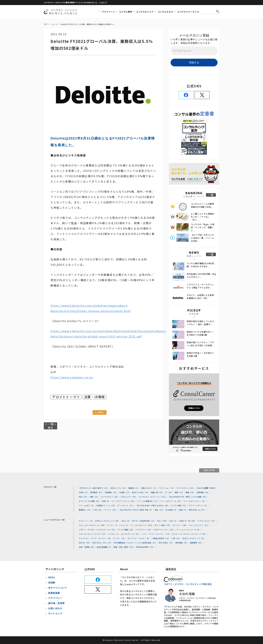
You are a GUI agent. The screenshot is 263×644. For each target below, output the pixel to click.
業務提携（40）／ (197, 543)
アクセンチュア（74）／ (208, 521)
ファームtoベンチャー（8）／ (196, 501)
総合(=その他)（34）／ (142, 492)
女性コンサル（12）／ (120, 488)
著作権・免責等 (56, 603)
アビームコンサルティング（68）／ (93, 525)
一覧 (211, 195)
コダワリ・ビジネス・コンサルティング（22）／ (98, 530)
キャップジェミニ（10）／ (200, 525)
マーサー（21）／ (121, 538)
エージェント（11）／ (127, 505)
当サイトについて (58, 588)
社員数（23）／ (126, 492)
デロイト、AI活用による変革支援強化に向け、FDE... (200, 297)
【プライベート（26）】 (88, 488)
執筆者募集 (54, 593)
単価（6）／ (184, 510)
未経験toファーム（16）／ (107, 505)
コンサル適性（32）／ (180, 505)
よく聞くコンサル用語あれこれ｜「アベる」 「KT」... (203, 217)
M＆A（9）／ (127, 521)
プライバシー (55, 598)
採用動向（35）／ (112, 492)
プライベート (108, 12)
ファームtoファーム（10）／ (172, 501)
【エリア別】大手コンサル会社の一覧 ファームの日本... (203, 238)
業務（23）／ (180, 492)
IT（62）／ (170, 492)
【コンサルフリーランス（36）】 (132, 510)
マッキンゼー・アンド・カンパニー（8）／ (96, 538)
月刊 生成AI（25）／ (167, 543)
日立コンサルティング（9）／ (195, 538)
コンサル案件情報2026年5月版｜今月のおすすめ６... (200, 265)
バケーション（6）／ (168, 488)
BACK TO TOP (209, 470)
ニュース (54, 24)
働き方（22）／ (104, 488)
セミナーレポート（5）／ (199, 505)
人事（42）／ (177, 538)
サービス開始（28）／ (127, 530)
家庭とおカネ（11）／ (150, 488)
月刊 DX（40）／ (86, 543)
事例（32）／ (96, 497)
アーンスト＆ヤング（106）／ (143, 525)
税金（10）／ (160, 510)
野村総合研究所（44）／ (146, 547)
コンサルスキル (165, 12)
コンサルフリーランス (188, 12)
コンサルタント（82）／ (111, 497)
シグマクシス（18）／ (145, 530)
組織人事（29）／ (158, 492)
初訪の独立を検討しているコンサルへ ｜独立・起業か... (200, 323)
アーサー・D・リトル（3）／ (119, 525)
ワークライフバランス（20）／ (125, 501)
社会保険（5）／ (172, 510)
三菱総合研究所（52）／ (162, 538)
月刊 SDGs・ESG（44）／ (103, 543)
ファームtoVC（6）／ (88, 505)
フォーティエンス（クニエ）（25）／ (94, 534)
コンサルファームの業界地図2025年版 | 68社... (203, 205)
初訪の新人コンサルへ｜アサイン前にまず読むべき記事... (200, 344)
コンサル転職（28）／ (200, 497)
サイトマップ (55, 613)
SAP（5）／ (175, 521)
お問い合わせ (55, 608)
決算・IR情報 (94, 397)
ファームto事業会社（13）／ (149, 501)
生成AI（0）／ (85, 492)
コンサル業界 (126, 12)
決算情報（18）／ (204, 492)
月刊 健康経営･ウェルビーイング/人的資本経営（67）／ (136, 543)
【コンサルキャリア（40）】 (180, 497)
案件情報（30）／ (183, 543)
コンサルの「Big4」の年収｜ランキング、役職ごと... (203, 227)
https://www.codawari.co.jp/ (72, 377)
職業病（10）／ (135, 488)
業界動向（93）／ (98, 492)
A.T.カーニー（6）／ (87, 521)
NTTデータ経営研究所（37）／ (145, 521)
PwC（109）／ (164, 521)
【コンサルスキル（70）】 (146, 505)
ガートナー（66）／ (181, 525)
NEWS (51, 577)
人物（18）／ (99, 510)
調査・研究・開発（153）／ (125, 547)
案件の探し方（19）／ (198, 510)
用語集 (52, 582)
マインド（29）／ (112, 510)
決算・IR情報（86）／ (88, 547)
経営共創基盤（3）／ (105, 547)
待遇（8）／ (107, 501)
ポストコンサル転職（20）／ (90, 501)
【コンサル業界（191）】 (206, 488)
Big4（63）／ (84, 497)
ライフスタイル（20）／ (186, 488)
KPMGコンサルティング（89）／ (109, 521)
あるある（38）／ (164, 505)
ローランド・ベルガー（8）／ (140, 538)
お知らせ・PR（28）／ (189, 521)
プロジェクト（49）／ (130, 497)
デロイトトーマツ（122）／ (165, 530)
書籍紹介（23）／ (86, 510)
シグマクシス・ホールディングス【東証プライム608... (200, 286)
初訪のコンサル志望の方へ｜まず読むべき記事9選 (200, 333)
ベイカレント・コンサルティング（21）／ (125, 534)
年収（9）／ (150, 510)
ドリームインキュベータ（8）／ (190, 530)
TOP (45, 24)
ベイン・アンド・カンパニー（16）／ (157, 534)
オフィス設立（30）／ (164, 525)
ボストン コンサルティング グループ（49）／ (190, 534)
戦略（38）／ (191, 492)
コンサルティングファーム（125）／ (154, 497)
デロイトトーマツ (66, 397)
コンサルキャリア (145, 12)
